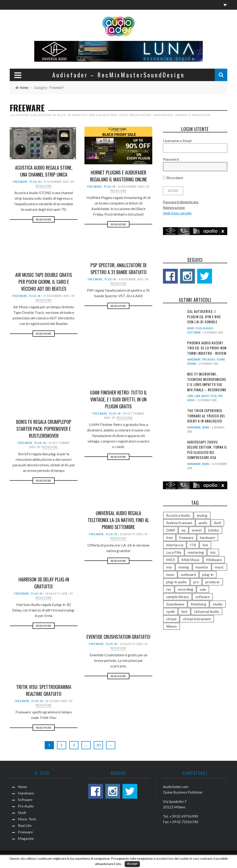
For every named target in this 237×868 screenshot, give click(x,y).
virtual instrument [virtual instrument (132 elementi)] (197, 619)
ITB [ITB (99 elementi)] (193, 545)
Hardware (194, 360)
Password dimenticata (181, 202)
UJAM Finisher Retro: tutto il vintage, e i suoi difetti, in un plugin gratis (118, 399)
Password (171, 159)
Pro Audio (209, 360)
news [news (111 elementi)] (170, 574)
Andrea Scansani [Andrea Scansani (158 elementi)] (179, 523)
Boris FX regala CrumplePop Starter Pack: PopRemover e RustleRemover (44, 429)
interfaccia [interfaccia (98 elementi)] (175, 545)
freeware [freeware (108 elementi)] (186, 537)
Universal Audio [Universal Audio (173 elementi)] (207, 611)
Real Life (25, 825)
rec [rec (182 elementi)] (169, 589)
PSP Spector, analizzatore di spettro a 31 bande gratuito (118, 269)
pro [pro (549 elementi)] (196, 582)
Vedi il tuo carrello (177, 213)
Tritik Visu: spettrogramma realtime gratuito (44, 690)
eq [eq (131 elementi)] (183, 530)
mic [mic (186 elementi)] (213, 552)
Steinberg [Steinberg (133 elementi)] (198, 604)
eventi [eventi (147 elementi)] (197, 530)
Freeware (20, 182)
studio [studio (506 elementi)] (218, 604)
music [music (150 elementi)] (219, 567)
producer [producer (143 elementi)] (213, 582)
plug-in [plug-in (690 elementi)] (208, 574)
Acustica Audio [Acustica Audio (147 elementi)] (178, 515)
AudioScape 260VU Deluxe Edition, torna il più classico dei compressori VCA (207, 450)
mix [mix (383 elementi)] (169, 567)
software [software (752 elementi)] (203, 597)
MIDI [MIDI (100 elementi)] (171, 560)
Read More (44, 219)
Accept (132, 864)
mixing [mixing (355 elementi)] (184, 567)
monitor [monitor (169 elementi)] (202, 567)
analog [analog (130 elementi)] (202, 515)
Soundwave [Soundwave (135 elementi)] (175, 604)
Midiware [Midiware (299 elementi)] (214, 560)
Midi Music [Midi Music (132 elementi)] (191, 560)
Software (194, 333)
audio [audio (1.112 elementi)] (203, 523)
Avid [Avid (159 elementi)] (217, 523)
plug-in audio (204, 328)
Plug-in (35, 182)
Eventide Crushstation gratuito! (118, 637)
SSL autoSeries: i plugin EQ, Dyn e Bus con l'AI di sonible (204, 316)
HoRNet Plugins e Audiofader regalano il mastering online (118, 176)
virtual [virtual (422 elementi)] (171, 619)
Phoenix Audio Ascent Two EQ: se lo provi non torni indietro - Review (207, 348)
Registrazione (174, 207)
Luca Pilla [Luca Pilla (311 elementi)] (174, 552)
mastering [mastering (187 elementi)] (196, 552)
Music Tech (209, 396)
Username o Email (177, 141)
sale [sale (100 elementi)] (203, 589)
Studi (22, 812)
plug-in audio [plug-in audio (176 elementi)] (176, 582)
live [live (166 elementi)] (205, 545)
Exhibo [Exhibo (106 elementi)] (214, 530)
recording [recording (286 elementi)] (186, 589)
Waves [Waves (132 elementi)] (172, 626)
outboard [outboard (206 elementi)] (188, 574)
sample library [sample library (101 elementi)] (178, 597)
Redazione (44, 186)
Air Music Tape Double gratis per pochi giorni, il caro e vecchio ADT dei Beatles (44, 282)
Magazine (26, 838)
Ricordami (173, 178)
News (191, 328)
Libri (190, 396)
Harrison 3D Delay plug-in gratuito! (44, 583)
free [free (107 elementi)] (169, 537)
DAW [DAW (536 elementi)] (171, 530)
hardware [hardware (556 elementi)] (207, 537)
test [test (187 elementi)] (184, 611)
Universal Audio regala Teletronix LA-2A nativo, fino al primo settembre (118, 520)
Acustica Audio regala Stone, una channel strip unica (44, 171)
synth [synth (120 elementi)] (170, 611)
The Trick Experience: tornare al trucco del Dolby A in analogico (206, 416)
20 (98, 745)
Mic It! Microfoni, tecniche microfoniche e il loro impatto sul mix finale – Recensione (207, 382)
